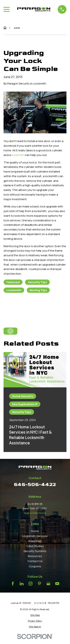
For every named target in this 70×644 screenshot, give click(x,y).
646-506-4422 (35, 484)
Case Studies (35, 546)
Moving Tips (38, 290)
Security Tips (37, 282)
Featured (13, 282)
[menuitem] (35, 615)
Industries (35, 541)
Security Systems (35, 551)
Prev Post (18, 306)
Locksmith (14, 290)
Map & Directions (35, 513)
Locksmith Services (35, 536)
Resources (35, 556)
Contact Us (35, 561)
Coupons (35, 566)
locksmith (18, 155)
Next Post (51, 306)
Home (35, 531)
